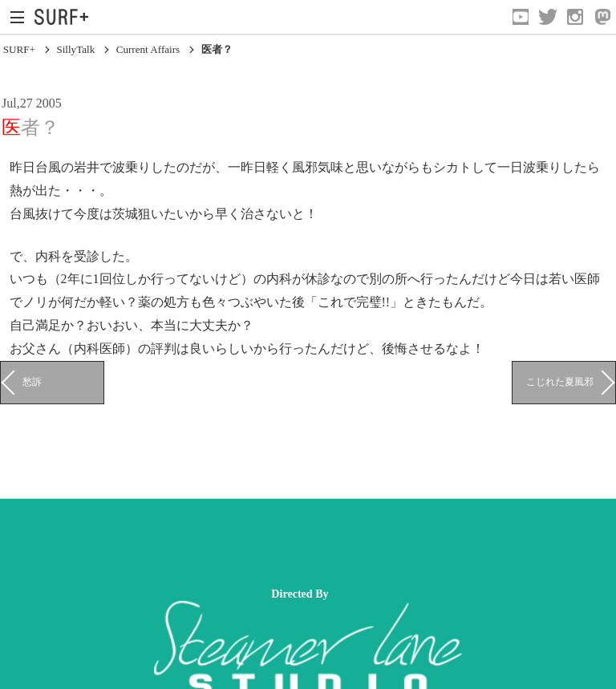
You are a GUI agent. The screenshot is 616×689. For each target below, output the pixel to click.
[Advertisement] (292, 543)
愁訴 (32, 382)
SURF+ (19, 49)
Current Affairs (148, 49)
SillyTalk (75, 49)
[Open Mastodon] (602, 17)
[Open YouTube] (521, 17)
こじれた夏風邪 (560, 382)
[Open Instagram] (575, 17)
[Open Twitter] (548, 17)
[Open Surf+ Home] (65, 17)
